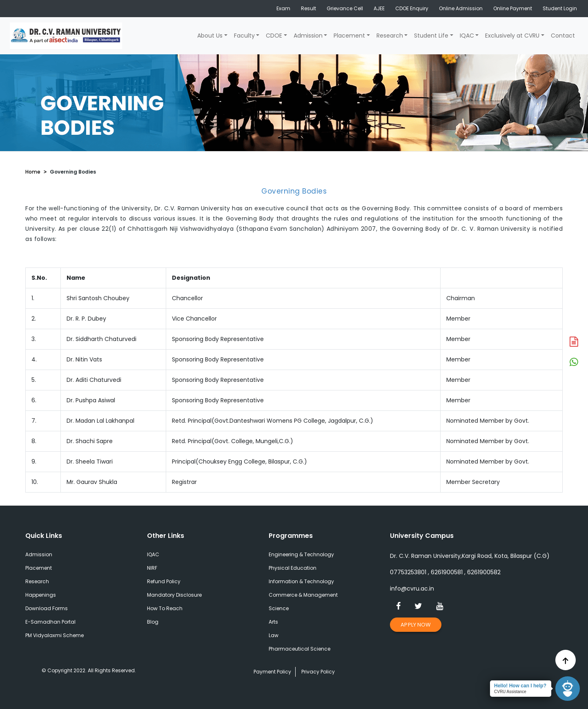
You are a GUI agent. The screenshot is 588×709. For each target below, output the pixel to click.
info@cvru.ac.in (412, 589)
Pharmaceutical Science (300, 649)
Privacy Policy (318, 672)
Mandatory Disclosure (174, 595)
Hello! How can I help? (520, 686)
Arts (273, 622)
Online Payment (513, 8)
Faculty (244, 36)
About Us (210, 36)
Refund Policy (164, 581)
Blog (153, 622)
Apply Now (416, 625)
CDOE (274, 36)
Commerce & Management (303, 595)
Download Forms (47, 608)
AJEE (379, 8)
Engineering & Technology (301, 554)
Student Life (431, 36)
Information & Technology (301, 581)
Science (279, 608)
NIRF (152, 568)
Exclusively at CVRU (512, 36)
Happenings (41, 595)
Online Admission (461, 8)
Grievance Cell (345, 8)
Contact (563, 36)
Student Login (560, 8)
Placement (349, 36)
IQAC (467, 36)
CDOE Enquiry (412, 8)
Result (308, 8)
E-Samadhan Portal (50, 622)
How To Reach (165, 608)
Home (33, 172)
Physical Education (293, 568)
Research (390, 36)
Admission (308, 36)
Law (274, 635)
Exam (283, 8)
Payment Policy (272, 672)
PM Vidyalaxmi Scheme (55, 635)
